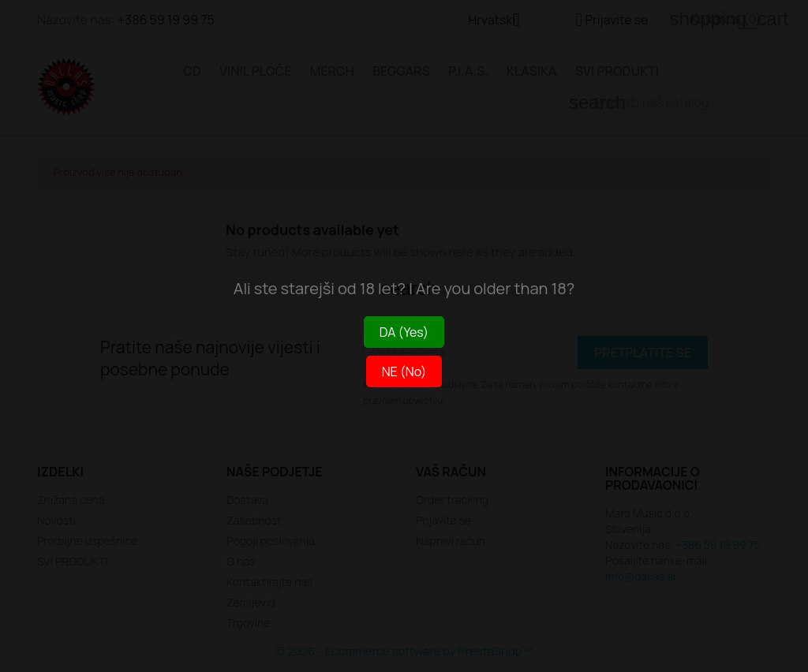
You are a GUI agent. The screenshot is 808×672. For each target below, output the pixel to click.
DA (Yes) (404, 332)
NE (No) (404, 371)
